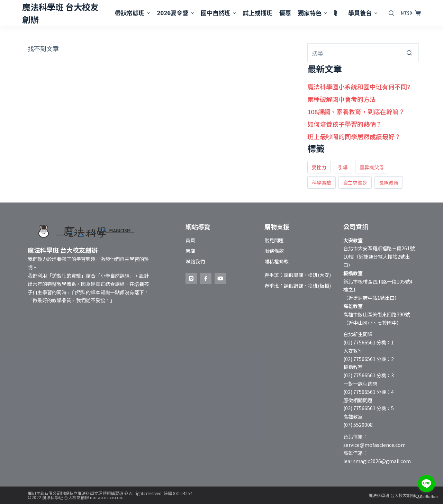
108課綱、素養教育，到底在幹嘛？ (356, 111)
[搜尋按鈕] (409, 53)
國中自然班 (219, 13)
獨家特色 (313, 13)
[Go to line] (426, 484)
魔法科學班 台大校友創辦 (392, 495)
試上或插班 (258, 13)
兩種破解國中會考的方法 (342, 99)
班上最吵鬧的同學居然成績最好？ (354, 136)
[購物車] (411, 13)
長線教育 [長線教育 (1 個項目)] (389, 182)
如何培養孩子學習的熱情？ (345, 124)
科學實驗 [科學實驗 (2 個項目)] (322, 182)
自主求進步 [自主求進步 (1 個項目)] (355, 182)
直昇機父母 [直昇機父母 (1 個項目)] (372, 167)
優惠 (285, 13)
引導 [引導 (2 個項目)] (343, 167)
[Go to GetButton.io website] (426, 497)
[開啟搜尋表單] (391, 13)
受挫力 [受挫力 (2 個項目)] (319, 167)
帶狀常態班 (133, 13)
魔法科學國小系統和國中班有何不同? (359, 87)
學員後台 (364, 13)
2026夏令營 (176, 13)
